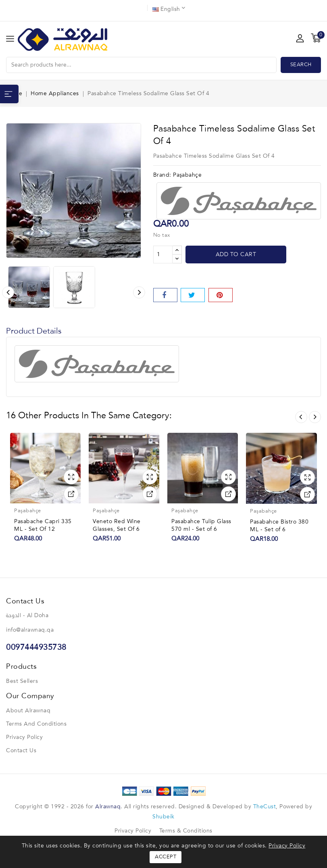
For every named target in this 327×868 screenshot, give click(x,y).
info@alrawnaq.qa (30, 630)
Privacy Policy (24, 737)
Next (315, 417)
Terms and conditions (36, 724)
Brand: (162, 175)
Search (301, 65)
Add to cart (236, 255)
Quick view (71, 477)
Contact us (21, 751)
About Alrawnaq (28, 711)
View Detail (71, 494)
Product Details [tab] (34, 332)
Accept (166, 857)
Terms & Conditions (186, 831)
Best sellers (22, 681)
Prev (301, 417)
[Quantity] (163, 255)
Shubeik (163, 817)
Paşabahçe (187, 175)
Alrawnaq (108, 807)
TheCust (265, 807)
